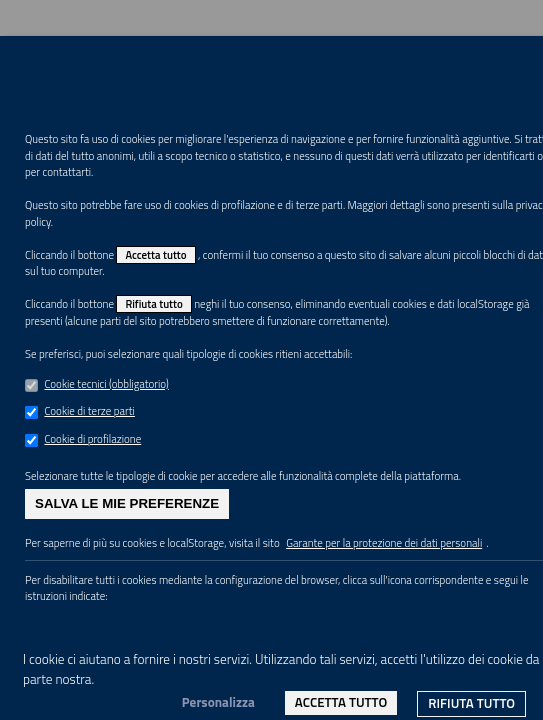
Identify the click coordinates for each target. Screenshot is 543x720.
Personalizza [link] (218, 702)
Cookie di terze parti (89, 411)
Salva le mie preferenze (127, 503)
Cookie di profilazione (92, 439)
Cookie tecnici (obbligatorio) (106, 384)
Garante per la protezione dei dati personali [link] (384, 543)
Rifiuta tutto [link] (471, 703)
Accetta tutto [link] (341, 702)
